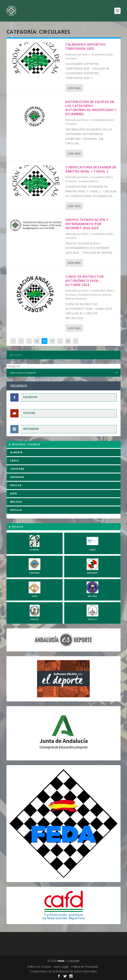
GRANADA (17, 477)
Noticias (107, 295)
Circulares (71, 58)
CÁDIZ (15, 461)
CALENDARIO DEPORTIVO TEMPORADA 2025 (86, 47)
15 (37, 341)
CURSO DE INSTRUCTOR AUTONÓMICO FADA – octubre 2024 (85, 281)
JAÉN (14, 494)
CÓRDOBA (17, 469)
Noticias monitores (76, 299)
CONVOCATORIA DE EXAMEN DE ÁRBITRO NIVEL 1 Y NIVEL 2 (91, 169)
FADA (61, 961)
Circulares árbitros (88, 181)
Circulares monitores (89, 295)
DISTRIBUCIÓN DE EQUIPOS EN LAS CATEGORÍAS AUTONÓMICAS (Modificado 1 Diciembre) (91, 108)
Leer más (74, 88)
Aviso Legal (61, 967)
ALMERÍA (17, 452)
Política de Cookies (39, 967)
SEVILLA (16, 510)
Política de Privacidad (85, 967)
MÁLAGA (16, 502)
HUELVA (16, 485)
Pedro (85, 55)
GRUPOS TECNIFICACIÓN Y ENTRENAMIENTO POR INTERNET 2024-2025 (87, 224)
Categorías (13, 366)
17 (52, 341)
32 (68, 341)
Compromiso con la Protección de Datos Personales (63, 971)
